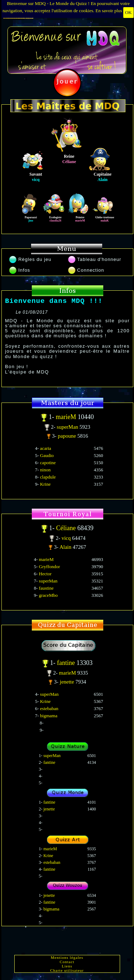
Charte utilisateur (67, 970)
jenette (68, 682)
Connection (86, 270)
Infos (20, 270)
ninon (45, 470)
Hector (45, 574)
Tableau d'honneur (95, 259)
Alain (66, 547)
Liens (67, 966)
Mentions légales (67, 957)
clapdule (48, 477)
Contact (67, 962)
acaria (46, 448)
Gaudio (47, 455)
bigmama (49, 716)
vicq (67, 538)
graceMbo (48, 595)
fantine (67, 663)
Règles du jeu (30, 259)
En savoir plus (109, 11)
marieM (67, 417)
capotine (48, 463)
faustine (46, 588)
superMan (68, 427)
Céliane (67, 528)
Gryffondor (49, 567)
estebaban (49, 708)
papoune (68, 436)
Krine (45, 484)
